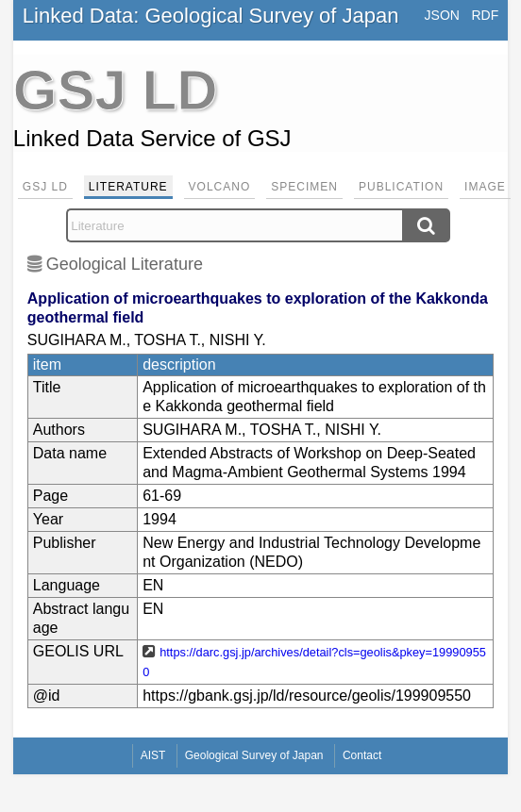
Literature (128, 187)
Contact (362, 755)
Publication (401, 187)
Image (485, 187)
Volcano (220, 187)
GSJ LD (45, 187)
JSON (442, 15)
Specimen (304, 187)
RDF (485, 15)
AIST (153, 755)
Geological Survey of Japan (254, 755)
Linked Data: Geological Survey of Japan (211, 16)
